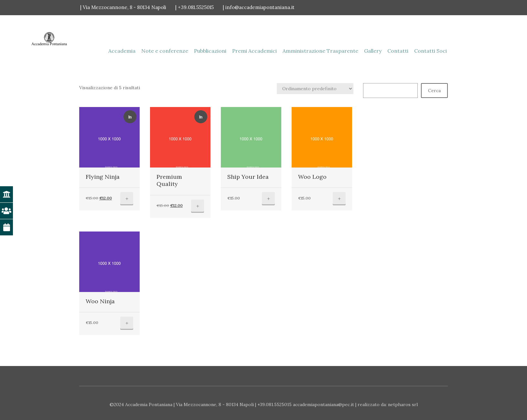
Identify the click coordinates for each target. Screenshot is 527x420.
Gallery (373, 51)
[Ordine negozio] (315, 89)
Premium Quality (169, 180)
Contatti (398, 51)
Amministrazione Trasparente (320, 51)
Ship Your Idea (248, 177)
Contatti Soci (430, 51)
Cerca (434, 91)
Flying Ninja (103, 177)
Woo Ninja (100, 301)
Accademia (122, 51)
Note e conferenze (165, 51)
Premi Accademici (254, 51)
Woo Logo (312, 177)
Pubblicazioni (210, 51)
